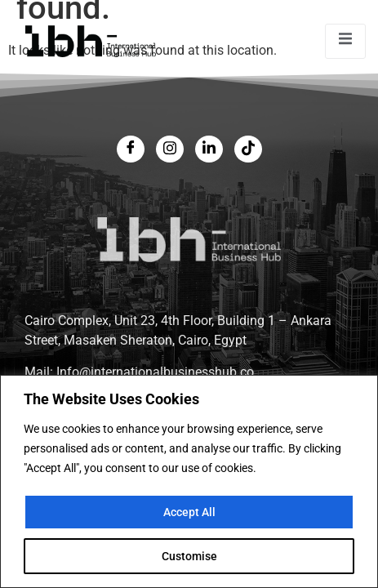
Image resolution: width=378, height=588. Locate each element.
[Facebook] (131, 149)
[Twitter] (170, 149)
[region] (189, 481)
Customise (189, 556)
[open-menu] (345, 41)
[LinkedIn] (209, 149)
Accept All (189, 512)
